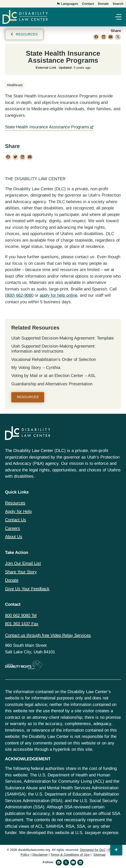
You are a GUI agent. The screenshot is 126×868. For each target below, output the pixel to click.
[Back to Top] (116, 850)
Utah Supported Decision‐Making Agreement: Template (62, 338)
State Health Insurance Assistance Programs (47, 127)
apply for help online (58, 295)
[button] (118, 17)
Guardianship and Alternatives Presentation (52, 384)
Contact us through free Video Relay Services (48, 635)
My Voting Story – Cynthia (36, 368)
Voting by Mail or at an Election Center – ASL (53, 376)
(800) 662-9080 (19, 295)
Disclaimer (40, 855)
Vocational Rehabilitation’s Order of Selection (54, 360)
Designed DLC (93, 850)
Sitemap (99, 855)
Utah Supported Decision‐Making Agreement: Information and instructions (53, 349)
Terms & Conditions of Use (70, 855)
